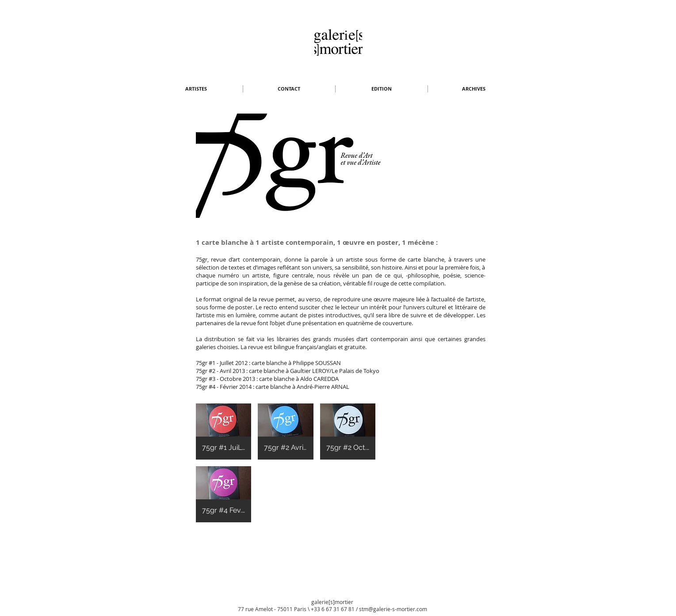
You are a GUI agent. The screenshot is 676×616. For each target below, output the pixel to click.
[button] (196, 89)
